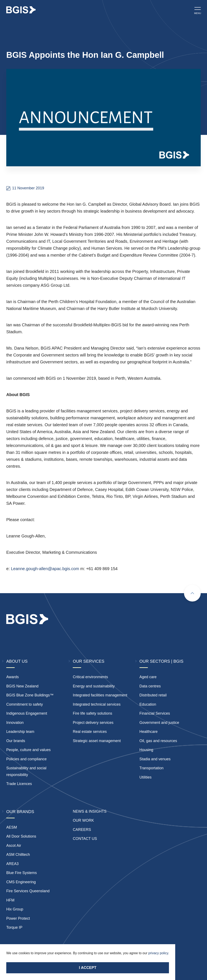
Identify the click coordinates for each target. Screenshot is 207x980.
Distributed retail (153, 695)
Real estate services (90, 732)
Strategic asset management (97, 741)
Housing (146, 750)
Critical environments (90, 677)
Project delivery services (93, 723)
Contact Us (85, 839)
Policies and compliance (26, 759)
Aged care (148, 677)
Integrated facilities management (100, 695)
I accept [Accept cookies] (88, 968)
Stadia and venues (155, 759)
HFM (10, 900)
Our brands (16, 741)
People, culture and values (28, 750)
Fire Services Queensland (28, 891)
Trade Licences (19, 784)
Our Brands (20, 812)
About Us (17, 661)
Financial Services (155, 713)
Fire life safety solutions (92, 713)
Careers (82, 830)
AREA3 (12, 864)
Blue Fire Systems (22, 873)
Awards (13, 677)
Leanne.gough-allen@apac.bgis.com (45, 569)
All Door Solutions (21, 836)
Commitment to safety (25, 704)
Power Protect (18, 918)
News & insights (90, 811)
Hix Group (15, 909)
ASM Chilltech (18, 855)
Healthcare (149, 732)
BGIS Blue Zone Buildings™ (30, 695)
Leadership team (20, 732)
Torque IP (14, 927)
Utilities (146, 777)
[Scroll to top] (192, 593)
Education (148, 704)
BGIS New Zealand (22, 686)
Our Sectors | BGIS (161, 661)
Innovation (15, 723)
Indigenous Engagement (27, 713)
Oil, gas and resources (158, 741)
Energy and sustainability (94, 686)
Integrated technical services (97, 704)
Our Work (83, 820)
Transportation (151, 768)
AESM (12, 827)
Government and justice (159, 723)
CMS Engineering (21, 882)
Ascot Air (14, 846)
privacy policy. (159, 953)
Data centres (150, 686)
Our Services (89, 661)
